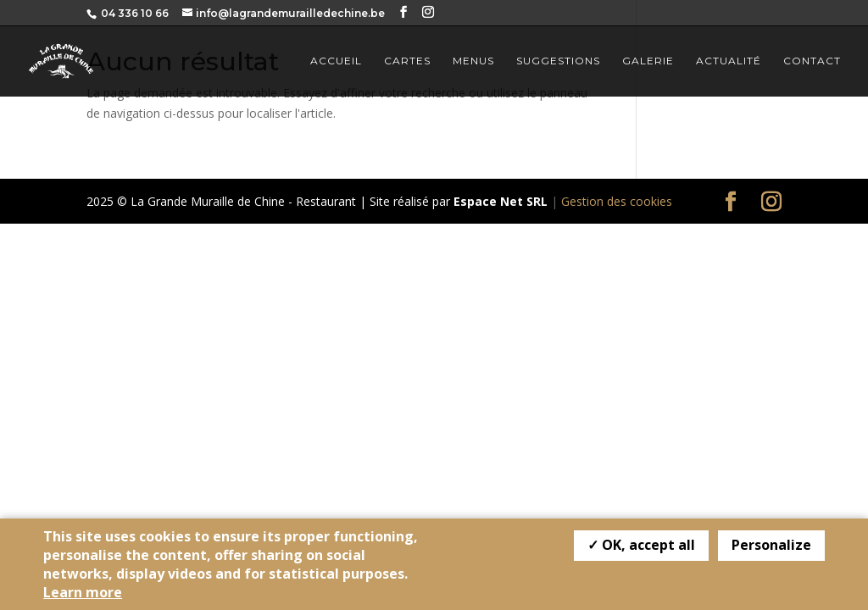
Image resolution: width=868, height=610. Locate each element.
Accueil (336, 61)
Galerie (648, 61)
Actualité (729, 61)
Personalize (771, 545)
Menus (473, 61)
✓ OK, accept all (641, 545)
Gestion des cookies (617, 201)
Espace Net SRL (501, 201)
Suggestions (558, 61)
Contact (812, 61)
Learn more (83, 592)
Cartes (407, 61)
